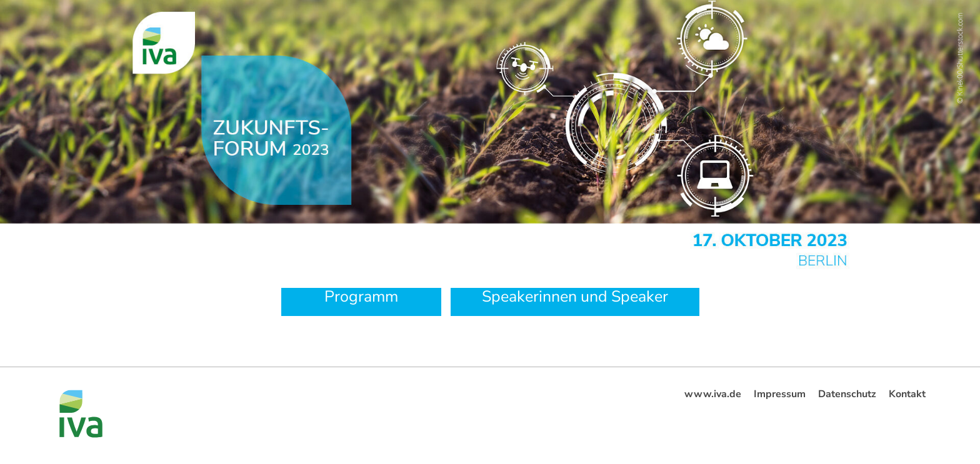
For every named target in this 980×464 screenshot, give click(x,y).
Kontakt (907, 394)
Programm (361, 297)
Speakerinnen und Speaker (575, 297)
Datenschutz (847, 394)
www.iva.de (713, 394)
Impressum (780, 394)
